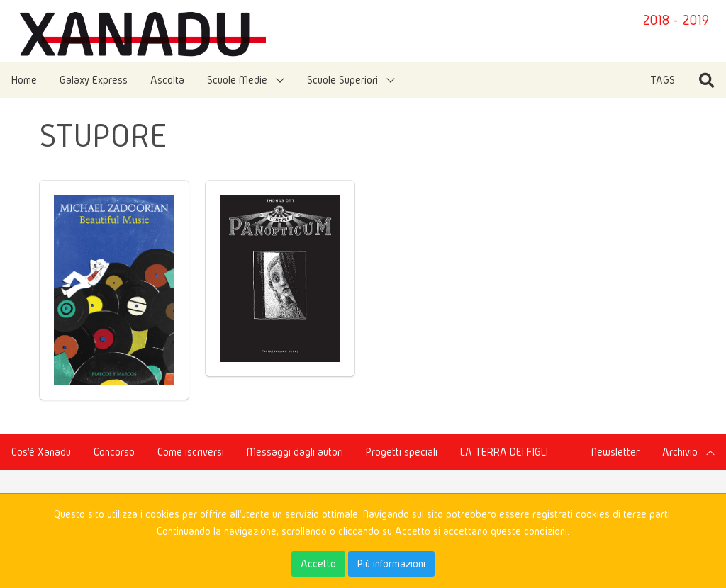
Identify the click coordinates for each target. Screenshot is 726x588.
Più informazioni (391, 564)
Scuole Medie (237, 80)
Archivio (680, 452)
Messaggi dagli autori (295, 452)
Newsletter (615, 452)
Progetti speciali (402, 452)
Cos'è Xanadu (41, 452)
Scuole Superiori (342, 80)
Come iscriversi (191, 452)
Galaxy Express (94, 80)
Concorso (114, 452)
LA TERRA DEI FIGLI (504, 452)
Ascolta (167, 80)
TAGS (663, 80)
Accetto (318, 564)
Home (24, 80)
